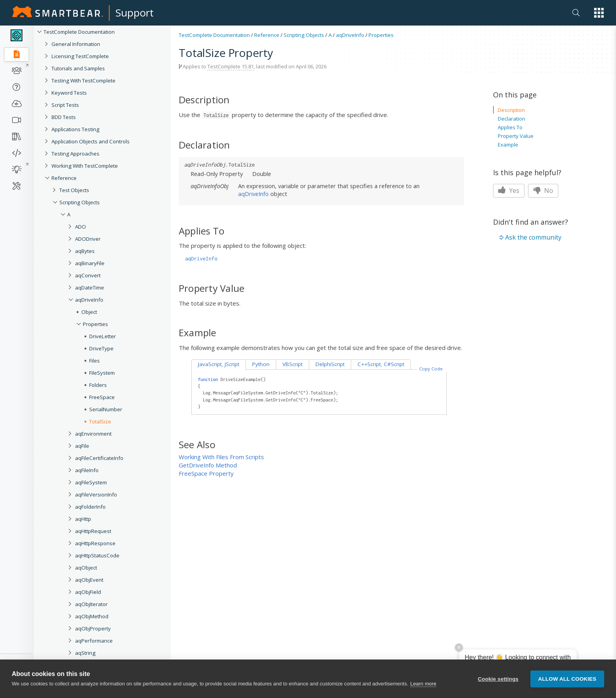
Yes (509, 191)
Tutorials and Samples (78, 68)
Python (261, 364)
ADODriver (88, 239)
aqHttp (83, 519)
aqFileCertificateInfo (99, 458)
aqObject (86, 568)
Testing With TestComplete (83, 81)
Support (135, 13)
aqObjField (88, 592)
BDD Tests (64, 117)
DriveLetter (103, 336)
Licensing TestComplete (80, 56)
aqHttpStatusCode (97, 555)
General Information (76, 44)
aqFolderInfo (90, 507)
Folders (98, 385)
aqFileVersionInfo (96, 495)
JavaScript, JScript (219, 364)
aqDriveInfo (89, 300)
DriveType (101, 348)
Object (89, 312)
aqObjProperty (93, 628)
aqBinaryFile (90, 263)
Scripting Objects (80, 202)
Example (508, 145)
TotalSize (100, 421)
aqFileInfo (87, 470)
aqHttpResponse (95, 543)
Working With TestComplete (85, 166)
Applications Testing (75, 129)
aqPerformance (94, 641)
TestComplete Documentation (79, 32)
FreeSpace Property (206, 473)
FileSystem (102, 373)
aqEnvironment (93, 434)
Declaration (511, 119)
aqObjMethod (92, 616)
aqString (85, 653)
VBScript (292, 364)
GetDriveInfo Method (208, 465)
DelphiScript (330, 364)
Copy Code (431, 369)
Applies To (510, 127)
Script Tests (65, 105)
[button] (599, 13)
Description (511, 110)
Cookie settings (498, 679)
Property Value (516, 136)
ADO (81, 227)
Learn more (423, 684)
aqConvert (88, 275)
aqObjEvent (89, 580)
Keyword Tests (69, 93)
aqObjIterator (91, 604)
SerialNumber (106, 409)
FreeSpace (102, 397)
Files (94, 361)
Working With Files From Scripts (221, 457)
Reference (64, 178)
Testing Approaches (75, 154)
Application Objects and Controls (91, 141)
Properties (95, 324)
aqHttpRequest (93, 531)
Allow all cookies (567, 679)
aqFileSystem (91, 482)
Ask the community (533, 237)
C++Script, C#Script (381, 364)
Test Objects (74, 190)
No (543, 191)
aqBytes (85, 251)
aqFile (82, 446)
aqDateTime (90, 288)
